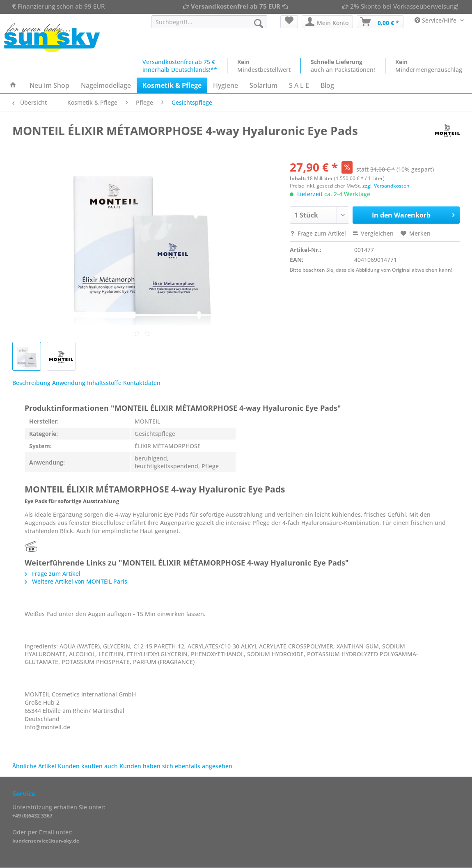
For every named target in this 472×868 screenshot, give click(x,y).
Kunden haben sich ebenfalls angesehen (176, 766)
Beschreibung (31, 383)
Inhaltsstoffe (104, 383)
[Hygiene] (226, 85)
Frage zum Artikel (318, 233)
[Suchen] (259, 23)
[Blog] (327, 85)
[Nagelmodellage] (106, 85)
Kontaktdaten (142, 383)
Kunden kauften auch (88, 766)
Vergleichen (373, 233)
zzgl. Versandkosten (386, 186)
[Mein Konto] (327, 22)
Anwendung (69, 383)
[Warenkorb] (380, 22)
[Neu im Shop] (49, 85)
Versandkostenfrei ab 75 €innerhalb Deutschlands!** (180, 66)
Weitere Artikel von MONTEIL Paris (76, 581)
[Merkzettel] (289, 22)
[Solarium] (263, 85)
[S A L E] (299, 85)
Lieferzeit (310, 194)
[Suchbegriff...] (209, 22)
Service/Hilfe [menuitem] (436, 20)
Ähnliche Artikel (34, 766)
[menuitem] (209, 26)
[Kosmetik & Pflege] (172, 85)
